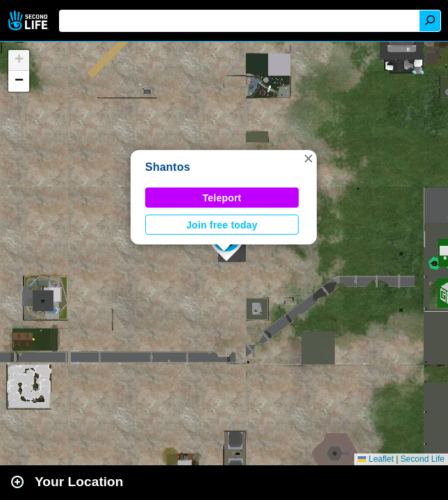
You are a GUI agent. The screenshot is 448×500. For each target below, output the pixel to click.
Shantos (168, 167)
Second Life (30, 20)
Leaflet (375, 459)
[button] (308, 158)
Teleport (222, 198)
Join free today (222, 225)
